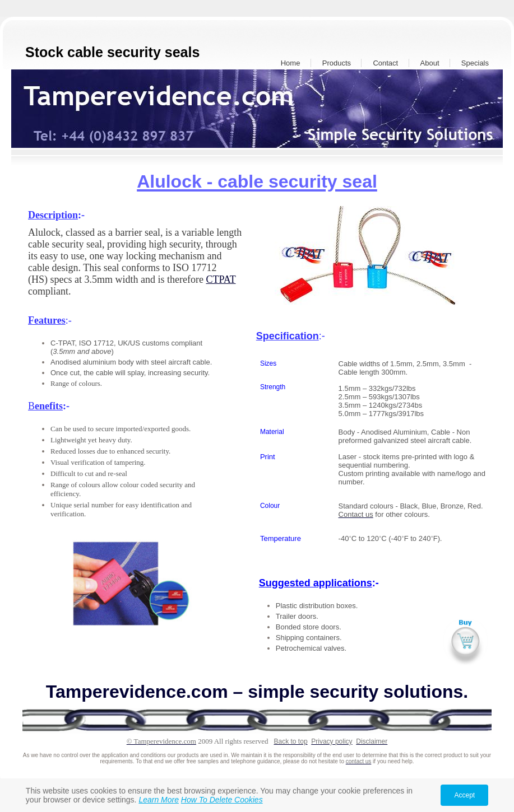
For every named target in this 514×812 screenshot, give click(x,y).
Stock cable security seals (112, 52)
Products (337, 63)
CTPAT (221, 279)
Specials (475, 63)
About (430, 63)
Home (291, 63)
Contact (385, 63)
